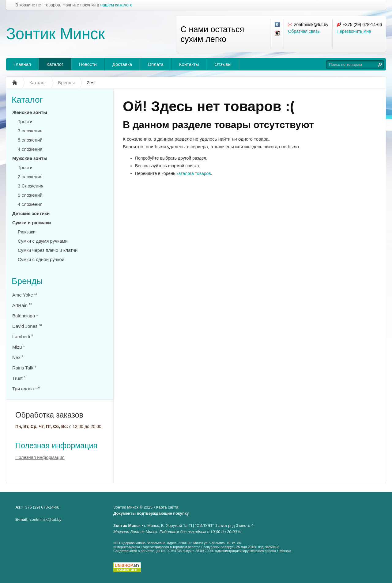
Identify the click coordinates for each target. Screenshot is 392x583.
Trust (19, 378)
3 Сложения (31, 186)
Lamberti (23, 337)
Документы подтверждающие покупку (151, 513)
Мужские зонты (30, 158)
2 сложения (30, 177)
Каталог (55, 64)
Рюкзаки (27, 232)
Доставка (122, 64)
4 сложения (30, 149)
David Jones (27, 326)
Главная (22, 64)
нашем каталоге (117, 5)
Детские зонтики (31, 213)
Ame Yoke (25, 295)
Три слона (26, 389)
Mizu (19, 347)
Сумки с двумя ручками (43, 241)
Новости (88, 64)
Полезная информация (56, 445)
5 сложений (30, 140)
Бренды (27, 281)
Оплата (156, 64)
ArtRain (22, 305)
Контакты (189, 64)
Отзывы (223, 64)
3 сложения (30, 131)
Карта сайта (167, 507)
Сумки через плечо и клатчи (48, 250)
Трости (25, 121)
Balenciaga (25, 316)
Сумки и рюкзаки (32, 223)
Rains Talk (24, 368)
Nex (18, 357)
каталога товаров (194, 173)
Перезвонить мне (354, 31)
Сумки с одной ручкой (41, 259)
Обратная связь (304, 31)
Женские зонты (30, 112)
